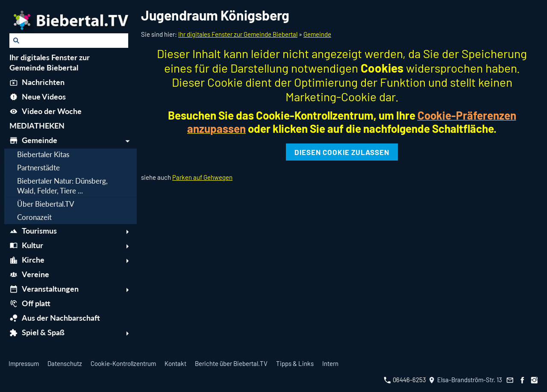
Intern (330, 363)
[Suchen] (69, 41)
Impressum (24, 363)
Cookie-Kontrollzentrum (123, 363)
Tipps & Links (295, 363)
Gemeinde (317, 34)
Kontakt (175, 363)
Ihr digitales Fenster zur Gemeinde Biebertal (238, 34)
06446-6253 (405, 380)
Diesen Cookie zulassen (342, 152)
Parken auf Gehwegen (202, 177)
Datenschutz (65, 363)
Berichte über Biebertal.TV (231, 363)
